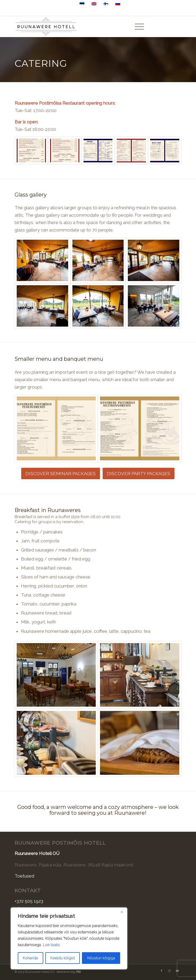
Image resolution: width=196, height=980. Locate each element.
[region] (69, 938)
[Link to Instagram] (169, 27)
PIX (79, 972)
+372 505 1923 (61, 12)
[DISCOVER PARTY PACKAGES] (139, 473)
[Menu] (137, 26)
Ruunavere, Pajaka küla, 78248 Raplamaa (113, 12)
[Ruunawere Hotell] (81, 26)
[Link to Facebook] (162, 27)
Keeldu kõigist (63, 958)
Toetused (24, 876)
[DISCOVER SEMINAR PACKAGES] (61, 473)
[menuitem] (137, 26)
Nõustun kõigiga (101, 958)
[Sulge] (122, 912)
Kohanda (30, 958)
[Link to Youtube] (177, 27)
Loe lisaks (51, 945)
